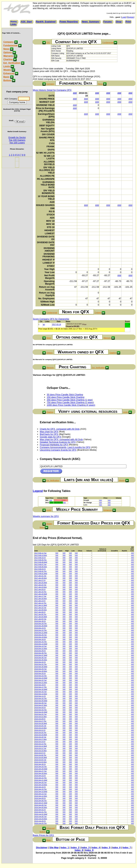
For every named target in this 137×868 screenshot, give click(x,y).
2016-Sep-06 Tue (41, 805)
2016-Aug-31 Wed (41, 814)
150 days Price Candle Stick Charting (66, 397)
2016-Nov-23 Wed (41, 678)
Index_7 (127, 847)
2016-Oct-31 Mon (41, 717)
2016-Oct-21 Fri (40, 730)
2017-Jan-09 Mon (41, 610)
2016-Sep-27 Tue (41, 771)
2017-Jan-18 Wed (41, 594)
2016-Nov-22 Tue (41, 680)
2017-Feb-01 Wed (41, 573)
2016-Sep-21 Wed (41, 780)
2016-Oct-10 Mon (41, 751)
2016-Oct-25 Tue (40, 726)
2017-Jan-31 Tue (40, 576)
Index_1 (65, 847)
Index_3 (85, 847)
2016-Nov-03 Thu (41, 710)
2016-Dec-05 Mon (41, 660)
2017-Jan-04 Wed (41, 617)
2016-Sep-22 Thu (41, 778)
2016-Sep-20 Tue (41, 782)
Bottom (7, 80)
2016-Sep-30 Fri (40, 764)
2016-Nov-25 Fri (40, 673)
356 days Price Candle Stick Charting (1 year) (70, 400)
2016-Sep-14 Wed (41, 791)
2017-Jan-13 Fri (40, 601)
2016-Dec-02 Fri (40, 662)
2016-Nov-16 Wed (41, 689)
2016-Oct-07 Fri (40, 753)
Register (130, 17)
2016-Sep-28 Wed (41, 769)
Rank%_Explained (46, 22)
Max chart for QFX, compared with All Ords (61, 439)
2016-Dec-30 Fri (40, 621)
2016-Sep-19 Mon (41, 785)
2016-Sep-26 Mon (41, 773)
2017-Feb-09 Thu (40, 560)
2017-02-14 (56, 324)
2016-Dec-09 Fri (40, 651)
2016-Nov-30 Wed (41, 667)
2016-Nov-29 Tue (41, 669)
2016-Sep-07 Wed (41, 803)
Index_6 (116, 847)
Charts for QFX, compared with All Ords (60, 429)
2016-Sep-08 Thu (41, 801)
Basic (6, 77)
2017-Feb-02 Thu (40, 571)
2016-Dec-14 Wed (41, 644)
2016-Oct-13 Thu (40, 744)
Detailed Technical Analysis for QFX (58, 442)
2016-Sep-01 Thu (41, 812)
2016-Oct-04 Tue (40, 760)
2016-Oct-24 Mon (41, 728)
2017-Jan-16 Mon (41, 598)
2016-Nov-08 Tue (41, 703)
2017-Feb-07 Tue (40, 564)
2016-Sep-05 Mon (41, 807)
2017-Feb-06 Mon (41, 567)
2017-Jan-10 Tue (40, 608)
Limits (7, 66)
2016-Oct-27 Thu (40, 721)
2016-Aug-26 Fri (40, 821)
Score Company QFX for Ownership (51, 319)
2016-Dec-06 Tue (41, 658)
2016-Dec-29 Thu (41, 623)
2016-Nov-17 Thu (41, 687)
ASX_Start (26, 22)
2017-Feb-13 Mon (41, 555)
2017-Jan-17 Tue (40, 596)
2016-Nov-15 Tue (41, 692)
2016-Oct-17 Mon (41, 739)
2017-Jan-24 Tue (40, 585)
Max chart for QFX (49, 432)
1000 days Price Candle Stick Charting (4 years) (71, 405)
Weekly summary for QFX (46, 516)
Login (124, 17)
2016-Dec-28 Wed (41, 626)
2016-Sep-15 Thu (41, 789)
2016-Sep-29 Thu (41, 767)
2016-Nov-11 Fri (40, 696)
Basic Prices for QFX (43, 835)
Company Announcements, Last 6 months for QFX (65, 447)
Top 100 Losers (17, 143)
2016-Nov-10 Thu (41, 698)
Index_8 (79, 850)
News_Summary (91, 22)
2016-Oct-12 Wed (41, 746)
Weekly (7, 70)
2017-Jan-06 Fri (40, 612)
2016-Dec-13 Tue (41, 646)
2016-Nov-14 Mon (41, 694)
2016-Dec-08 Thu (41, 653)
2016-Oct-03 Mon (41, 762)
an (44, 324)
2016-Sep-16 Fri (40, 787)
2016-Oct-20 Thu (40, 732)
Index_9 (89, 850)
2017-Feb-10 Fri (40, 558)
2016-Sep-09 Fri (40, 798)
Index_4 (96, 847)
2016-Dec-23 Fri (40, 628)
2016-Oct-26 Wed (41, 723)
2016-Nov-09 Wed (41, 701)
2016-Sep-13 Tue (41, 794)
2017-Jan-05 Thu (40, 614)
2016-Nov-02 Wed (41, 712)
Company (8, 42)
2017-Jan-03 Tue (40, 619)
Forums (108, 22)
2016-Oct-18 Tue (40, 737)
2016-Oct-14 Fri (40, 742)
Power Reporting (69, 22)
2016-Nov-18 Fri (40, 685)
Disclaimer (42, 847)
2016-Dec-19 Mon (41, 637)
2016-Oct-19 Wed (41, 735)
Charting (8, 59)
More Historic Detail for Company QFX (52, 90)
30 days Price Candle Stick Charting (65, 395)
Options (8, 52)
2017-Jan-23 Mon (41, 587)
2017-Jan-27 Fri (40, 580)
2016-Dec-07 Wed (41, 655)
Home (14, 22)
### (75, 93)
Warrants (8, 56)
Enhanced (9, 73)
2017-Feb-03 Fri (40, 569)
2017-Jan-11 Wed (41, 605)
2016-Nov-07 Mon (41, 705)
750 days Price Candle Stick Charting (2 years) (70, 402)
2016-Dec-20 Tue (41, 635)
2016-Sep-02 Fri (40, 810)
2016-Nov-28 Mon (41, 671)
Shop (119, 22)
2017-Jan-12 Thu (40, 603)
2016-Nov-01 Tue (41, 714)
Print (128, 22)
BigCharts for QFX (49, 434)
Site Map (54, 847)
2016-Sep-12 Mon (41, 796)
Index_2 (75, 847)
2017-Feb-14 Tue (40, 553)
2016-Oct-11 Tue (40, 748)
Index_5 (106, 847)
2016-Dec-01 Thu (41, 664)
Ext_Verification (12, 63)
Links (13, 24)
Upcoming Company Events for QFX (58, 450)
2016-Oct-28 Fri (40, 719)
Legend (38, 491)
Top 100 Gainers (17, 140)
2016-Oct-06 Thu (40, 755)
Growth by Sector (17, 137)
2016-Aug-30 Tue (41, 816)
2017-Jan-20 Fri (40, 589)
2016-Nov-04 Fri (40, 707)
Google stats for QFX (50, 437)
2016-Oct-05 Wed (41, 757)
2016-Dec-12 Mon (41, 648)
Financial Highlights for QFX (54, 445)
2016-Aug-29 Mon (41, 819)
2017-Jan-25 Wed (41, 583)
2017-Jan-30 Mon (41, 578)
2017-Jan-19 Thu (40, 592)
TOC (48, 42)
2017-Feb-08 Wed (41, 562)
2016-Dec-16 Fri (40, 639)
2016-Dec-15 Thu (41, 642)
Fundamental (10, 45)
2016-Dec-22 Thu (41, 630)
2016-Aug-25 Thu (41, 823)
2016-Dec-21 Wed (41, 633)
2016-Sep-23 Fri (40, 776)
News (6, 49)
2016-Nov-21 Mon (41, 682)
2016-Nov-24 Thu (41, 676)
